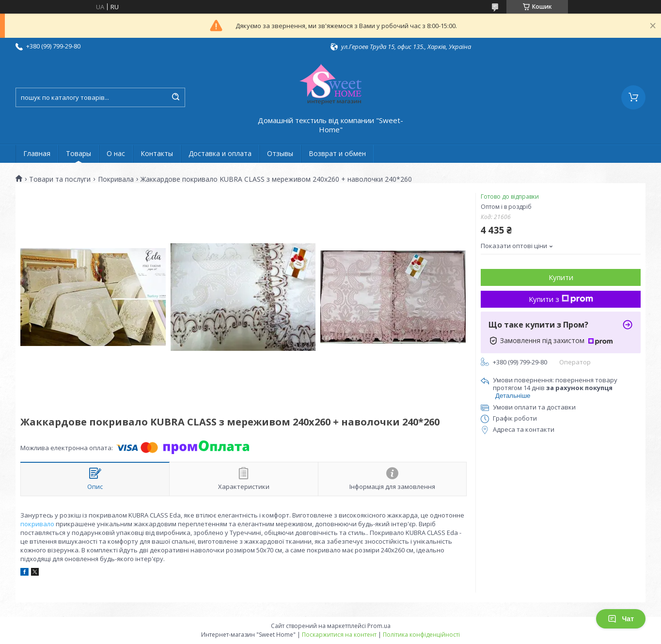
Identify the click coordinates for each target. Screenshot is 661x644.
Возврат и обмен (337, 153)
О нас (116, 153)
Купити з (561, 299)
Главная (37, 153)
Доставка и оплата (220, 153)
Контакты (157, 153)
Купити (561, 277)
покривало (37, 524)
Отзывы (280, 153)
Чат (621, 619)
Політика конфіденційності (421, 635)
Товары (79, 153)
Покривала (116, 179)
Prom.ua (379, 626)
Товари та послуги (60, 179)
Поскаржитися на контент (339, 635)
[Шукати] (175, 97)
